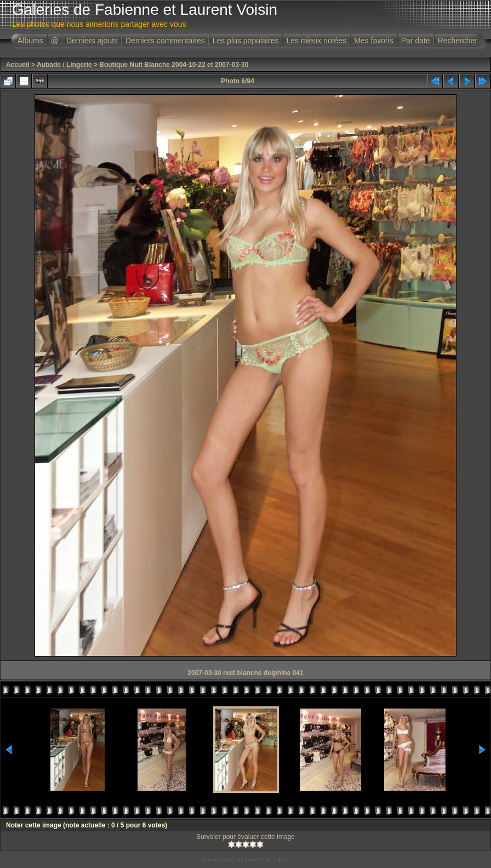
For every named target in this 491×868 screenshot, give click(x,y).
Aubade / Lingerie (64, 65)
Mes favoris (374, 41)
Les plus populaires (246, 41)
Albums (30, 41)
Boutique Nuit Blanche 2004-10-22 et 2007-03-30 (174, 65)
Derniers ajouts (92, 41)
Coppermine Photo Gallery (259, 860)
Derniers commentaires (165, 41)
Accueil (18, 65)
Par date (416, 41)
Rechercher (458, 41)
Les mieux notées (316, 41)
